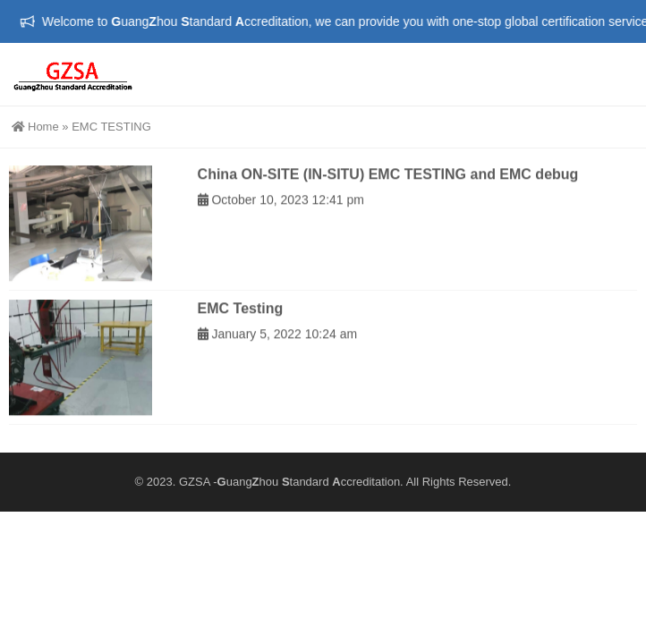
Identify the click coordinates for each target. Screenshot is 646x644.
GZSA (195, 482)
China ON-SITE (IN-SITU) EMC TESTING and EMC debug (388, 182)
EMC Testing (241, 316)
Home (35, 127)
